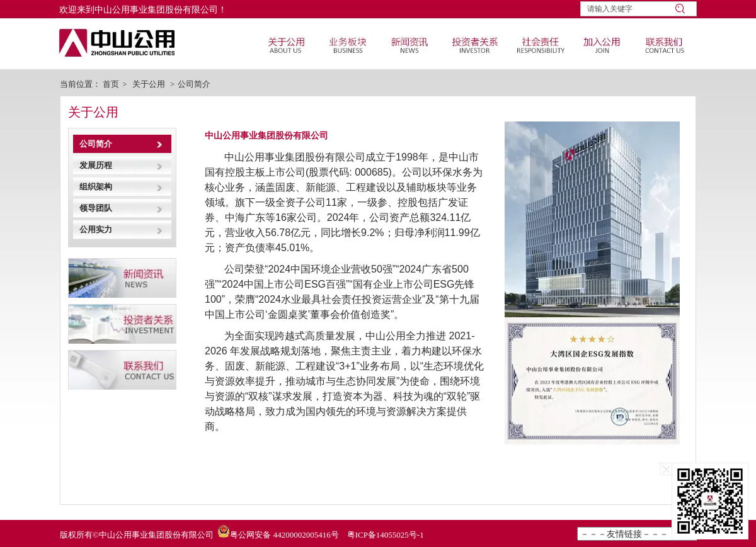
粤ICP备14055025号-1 (386, 535)
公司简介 (194, 84)
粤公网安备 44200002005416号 (284, 535)
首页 (111, 84)
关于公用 (149, 84)
